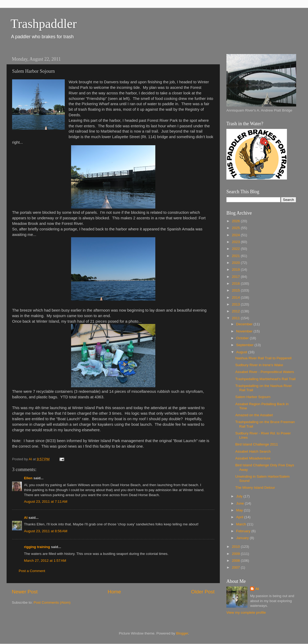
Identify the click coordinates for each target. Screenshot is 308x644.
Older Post (203, 592)
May (240, 510)
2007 (236, 567)
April (240, 517)
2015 (236, 290)
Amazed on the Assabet (254, 415)
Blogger (182, 633)
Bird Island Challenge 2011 (257, 444)
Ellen (28, 478)
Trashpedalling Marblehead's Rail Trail (265, 379)
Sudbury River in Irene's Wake (259, 365)
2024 (236, 235)
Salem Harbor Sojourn (253, 397)
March (242, 524)
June (240, 503)
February (244, 531)
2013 (236, 304)
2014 (236, 297)
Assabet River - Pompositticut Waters (265, 372)
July (240, 496)
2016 (236, 284)
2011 (236, 318)
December (245, 324)
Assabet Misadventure (253, 458)
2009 (236, 554)
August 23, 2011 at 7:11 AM (46, 502)
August (242, 352)
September (245, 345)
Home (114, 592)
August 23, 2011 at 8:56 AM (46, 531)
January (243, 538)
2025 (236, 228)
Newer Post (25, 592)
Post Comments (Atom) (52, 602)
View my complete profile (246, 612)
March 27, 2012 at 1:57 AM (45, 561)
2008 (236, 561)
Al (26, 518)
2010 (236, 547)
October (243, 338)
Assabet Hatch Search (253, 451)
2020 (236, 263)
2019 (236, 270)
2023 (236, 242)
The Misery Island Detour (255, 488)
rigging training (37, 547)
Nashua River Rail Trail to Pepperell (264, 358)
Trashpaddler (44, 24)
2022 (236, 249)
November (245, 331)
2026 (236, 221)
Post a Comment (32, 571)
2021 (236, 256)
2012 (236, 311)
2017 (236, 277)
